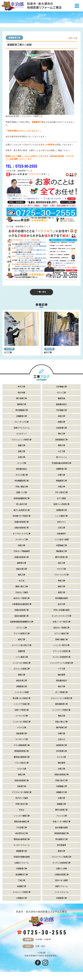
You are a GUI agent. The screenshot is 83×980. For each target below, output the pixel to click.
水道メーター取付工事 (61, 622)
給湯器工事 (22, 886)
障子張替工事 (22, 398)
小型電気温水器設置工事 (22, 604)
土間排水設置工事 (61, 875)
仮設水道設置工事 (22, 616)
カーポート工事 (22, 540)
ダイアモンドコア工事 (22, 534)
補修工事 (22, 445)
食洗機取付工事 (22, 875)
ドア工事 (61, 669)
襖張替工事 (22, 404)
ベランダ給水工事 (22, 763)
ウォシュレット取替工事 (22, 440)
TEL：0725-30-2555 (21, 166)
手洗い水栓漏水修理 (61, 610)
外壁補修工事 (61, 545)
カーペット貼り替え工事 (22, 645)
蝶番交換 (61, 398)
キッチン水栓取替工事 (61, 657)
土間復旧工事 (22, 898)
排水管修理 (61, 845)
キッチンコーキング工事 (61, 616)
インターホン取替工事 (22, 663)
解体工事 (61, 587)
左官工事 (61, 528)
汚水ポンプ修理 (22, 592)
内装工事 (61, 769)
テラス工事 (22, 728)
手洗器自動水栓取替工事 (61, 463)
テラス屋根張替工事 (22, 745)
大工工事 (9, 349)
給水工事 (61, 604)
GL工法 (22, 581)
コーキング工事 (22, 716)
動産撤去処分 (61, 404)
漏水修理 (61, 675)
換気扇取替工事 (61, 704)
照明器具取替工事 (22, 751)
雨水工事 (61, 687)
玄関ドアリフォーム (22, 428)
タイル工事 (61, 757)
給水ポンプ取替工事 (22, 598)
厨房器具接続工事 (61, 833)
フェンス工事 (61, 816)
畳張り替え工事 (22, 587)
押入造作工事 (22, 504)
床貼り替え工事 (61, 722)
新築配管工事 (14, 38)
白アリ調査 (61, 498)
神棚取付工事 (61, 792)
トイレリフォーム (61, 892)
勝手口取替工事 (61, 557)
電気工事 (61, 445)
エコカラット (22, 434)
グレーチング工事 (22, 422)
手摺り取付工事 (61, 781)
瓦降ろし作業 (61, 869)
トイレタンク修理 (22, 692)
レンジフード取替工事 (61, 710)
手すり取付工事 (61, 492)
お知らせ (61, 739)
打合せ (22, 810)
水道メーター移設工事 (61, 822)
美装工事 (22, 451)
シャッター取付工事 (61, 645)
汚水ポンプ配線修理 (22, 551)
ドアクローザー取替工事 (22, 792)
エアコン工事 (22, 628)
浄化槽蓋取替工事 (22, 481)
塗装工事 (22, 775)
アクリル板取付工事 (22, 634)
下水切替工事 (22, 828)
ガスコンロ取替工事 (22, 669)
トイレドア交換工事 (22, 704)
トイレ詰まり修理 (61, 540)
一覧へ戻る (41, 292)
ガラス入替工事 (22, 475)
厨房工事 (61, 592)
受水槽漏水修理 (61, 598)
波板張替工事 (22, 734)
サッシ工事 (22, 463)
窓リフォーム (61, 457)
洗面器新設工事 (61, 440)
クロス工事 (22, 769)
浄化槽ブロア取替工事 (22, 516)
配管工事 (61, 851)
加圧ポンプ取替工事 (61, 628)
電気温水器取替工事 (22, 757)
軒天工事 (49, 349)
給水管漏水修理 (61, 828)
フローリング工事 (61, 575)
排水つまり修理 (61, 880)
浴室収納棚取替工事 (22, 498)
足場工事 (22, 457)
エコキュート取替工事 (22, 892)
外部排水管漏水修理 (22, 857)
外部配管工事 (22, 869)
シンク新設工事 (61, 516)
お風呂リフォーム (22, 863)
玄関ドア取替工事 (22, 710)
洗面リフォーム (61, 886)
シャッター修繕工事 (22, 816)
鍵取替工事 (22, 563)
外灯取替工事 (61, 751)
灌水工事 (61, 434)
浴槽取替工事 (61, 469)
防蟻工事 (61, 422)
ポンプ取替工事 (61, 692)
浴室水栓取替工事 (22, 781)
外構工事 (61, 487)
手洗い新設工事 (22, 487)
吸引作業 (22, 393)
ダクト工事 (61, 393)
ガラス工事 (61, 569)
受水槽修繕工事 (22, 410)
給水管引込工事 (22, 833)
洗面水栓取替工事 (61, 775)
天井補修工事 (61, 387)
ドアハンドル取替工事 (61, 651)
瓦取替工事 (22, 786)
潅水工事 (61, 563)
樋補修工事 (61, 804)
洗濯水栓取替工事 (22, 522)
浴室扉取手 (61, 534)
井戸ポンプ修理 (22, 798)
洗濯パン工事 (22, 492)
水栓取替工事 (61, 428)
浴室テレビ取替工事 (61, 504)
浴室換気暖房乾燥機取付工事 (22, 622)
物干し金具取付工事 (22, 510)
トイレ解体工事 (22, 657)
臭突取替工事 (61, 745)
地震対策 (22, 651)
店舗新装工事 (22, 416)
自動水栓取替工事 (22, 528)
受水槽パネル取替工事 (22, 698)
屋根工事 (22, 675)
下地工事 (22, 880)
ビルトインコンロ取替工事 (61, 698)
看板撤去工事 (61, 551)
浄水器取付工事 (61, 839)
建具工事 (22, 575)
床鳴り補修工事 (61, 640)
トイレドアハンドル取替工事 (61, 663)
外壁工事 (61, 475)
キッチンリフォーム (22, 845)
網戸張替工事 (61, 728)
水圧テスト (61, 522)
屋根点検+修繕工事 (22, 822)
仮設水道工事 (22, 569)
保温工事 (61, 416)
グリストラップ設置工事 (61, 857)
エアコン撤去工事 (61, 634)
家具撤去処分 (22, 469)
